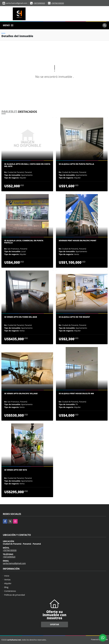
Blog (6, 587)
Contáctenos (10, 591)
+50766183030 (58, 3)
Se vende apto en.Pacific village (21, 394)
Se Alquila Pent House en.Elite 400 (76, 394)
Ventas (7, 580)
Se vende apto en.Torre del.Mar (21, 317)
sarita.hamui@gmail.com (14, 563)
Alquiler (8, 583)
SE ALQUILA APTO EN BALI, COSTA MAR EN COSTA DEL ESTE (27, 165)
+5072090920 (39, 3)
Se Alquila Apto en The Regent (74, 317)
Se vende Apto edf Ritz (16, 470)
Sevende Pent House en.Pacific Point (77, 241)
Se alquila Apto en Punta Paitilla (76, 164)
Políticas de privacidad (15, 595)
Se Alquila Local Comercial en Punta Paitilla (24, 242)
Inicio (3, 33)
